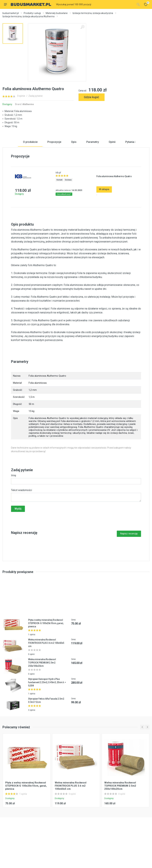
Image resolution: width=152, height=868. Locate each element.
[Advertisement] (114, 115)
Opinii (112, 176)
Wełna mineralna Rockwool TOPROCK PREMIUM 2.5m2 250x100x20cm (42, 697)
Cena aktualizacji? (64, 228)
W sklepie (104, 224)
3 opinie (21, 96)
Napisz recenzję (129, 568)
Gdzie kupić (91, 97)
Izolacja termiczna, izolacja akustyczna (93, 13)
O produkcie (30, 176)
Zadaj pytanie (36, 96)
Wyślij (18, 543)
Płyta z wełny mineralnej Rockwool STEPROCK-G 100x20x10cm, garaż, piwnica (46, 657)
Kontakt (59, 214)
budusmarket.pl (11, 13)
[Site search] (95, 4)
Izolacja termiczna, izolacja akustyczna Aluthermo (29, 16)
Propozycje (54, 176)
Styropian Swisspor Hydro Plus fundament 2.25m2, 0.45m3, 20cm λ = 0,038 (47, 716)
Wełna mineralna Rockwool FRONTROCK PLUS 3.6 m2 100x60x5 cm (46, 677)
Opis (74, 176)
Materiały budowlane (57, 13)
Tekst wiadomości (21, 524)
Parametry (93, 176)
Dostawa (68, 214)
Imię (13, 510)
